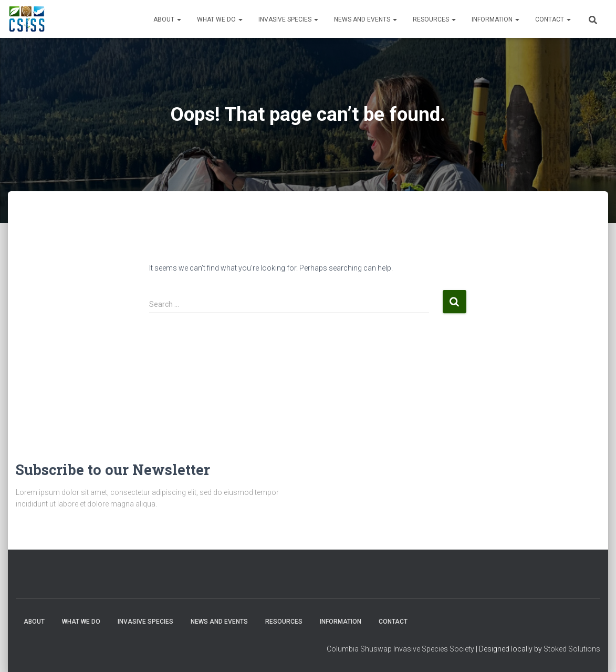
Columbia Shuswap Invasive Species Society (400, 649)
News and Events (366, 19)
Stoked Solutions (572, 649)
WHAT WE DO (220, 19)
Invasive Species (288, 19)
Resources (434, 19)
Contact (553, 19)
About (167, 19)
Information (495, 19)
